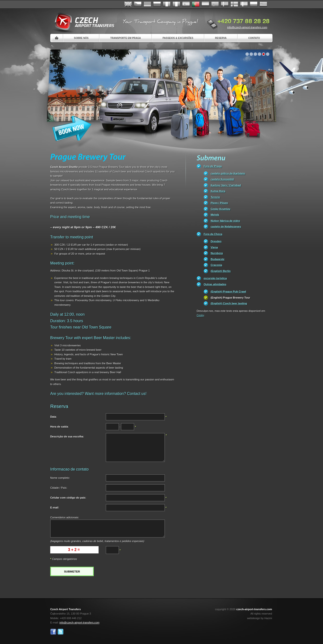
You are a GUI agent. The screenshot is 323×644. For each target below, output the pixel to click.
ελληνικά (263, 4)
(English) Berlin (221, 271)
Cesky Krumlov (220, 209)
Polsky (254, 4)
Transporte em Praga (126, 38)
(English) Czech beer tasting (229, 303)
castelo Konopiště (222, 179)
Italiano (176, 4)
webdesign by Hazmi (260, 618)
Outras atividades (215, 284)
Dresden (216, 241)
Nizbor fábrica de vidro (225, 221)
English (128, 4)
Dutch (205, 4)
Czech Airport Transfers (82, 22)
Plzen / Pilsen (219, 203)
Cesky (200, 315)
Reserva (221, 38)
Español (186, 4)
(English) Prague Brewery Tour (230, 298)
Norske (215, 4)
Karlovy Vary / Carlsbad (226, 185)
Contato (254, 38)
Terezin (215, 197)
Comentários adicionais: (65, 517)
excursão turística (215, 278)
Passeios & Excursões (178, 38)
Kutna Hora (218, 191)
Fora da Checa (213, 234)
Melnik (215, 215)
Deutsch (147, 4)
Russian (157, 4)
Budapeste (218, 259)
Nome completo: (60, 478)
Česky (138, 4)
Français (167, 4)
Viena (214, 247)
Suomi (234, 4)
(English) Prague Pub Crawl (228, 292)
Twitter (61, 632)
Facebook (53, 632)
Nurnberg (217, 253)
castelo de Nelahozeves (226, 227)
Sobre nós (81, 38)
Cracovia (216, 265)
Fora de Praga (213, 166)
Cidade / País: (59, 488)
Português (196, 4)
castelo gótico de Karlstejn (228, 173)
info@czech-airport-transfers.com (247, 27)
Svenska (225, 4)
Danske (244, 4)
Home (57, 38)
